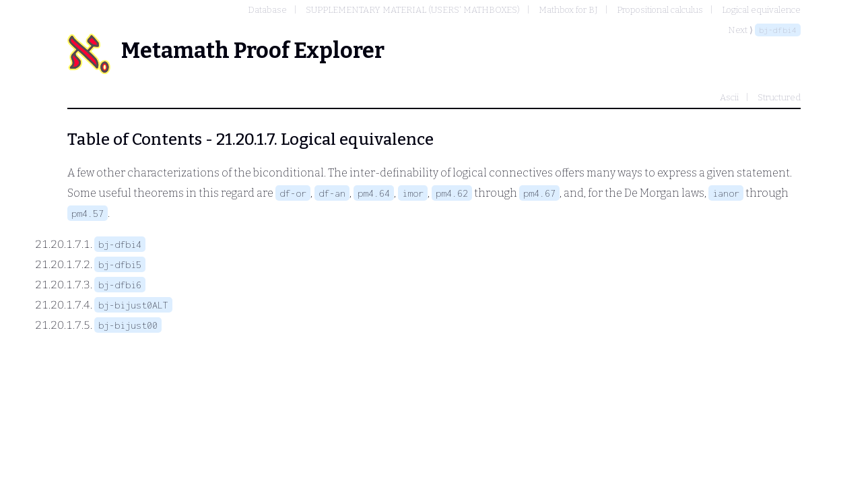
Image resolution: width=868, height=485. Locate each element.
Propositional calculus (660, 10)
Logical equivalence (761, 10)
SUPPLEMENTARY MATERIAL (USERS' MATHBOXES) (413, 10)
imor (413, 193)
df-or (293, 193)
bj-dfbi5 (120, 264)
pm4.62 (452, 193)
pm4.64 (374, 193)
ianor (726, 193)
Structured (779, 97)
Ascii (729, 97)
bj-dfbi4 (778, 30)
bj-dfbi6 (120, 285)
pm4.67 (539, 193)
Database (267, 10)
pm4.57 (88, 213)
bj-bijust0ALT (133, 305)
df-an (332, 193)
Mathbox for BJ (568, 10)
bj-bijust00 (128, 325)
